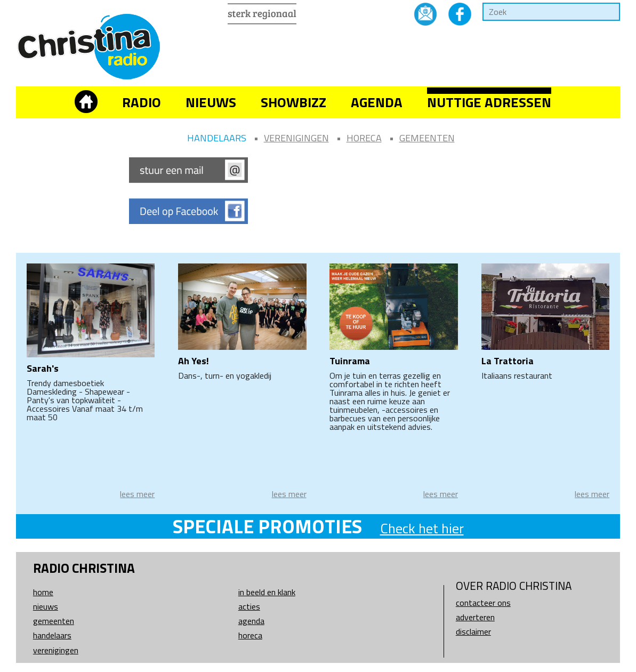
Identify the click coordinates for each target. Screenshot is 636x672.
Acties (249, 606)
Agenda (377, 102)
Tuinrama (350, 361)
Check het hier (422, 528)
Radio (142, 102)
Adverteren (475, 617)
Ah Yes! (194, 361)
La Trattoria (508, 361)
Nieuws (211, 102)
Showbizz (293, 102)
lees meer (137, 494)
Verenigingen (296, 138)
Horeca (364, 138)
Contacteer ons (483, 603)
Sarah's (43, 368)
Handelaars (217, 138)
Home (43, 592)
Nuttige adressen (489, 102)
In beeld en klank (267, 592)
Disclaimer (473, 631)
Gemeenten (427, 138)
